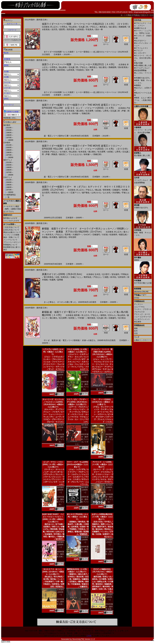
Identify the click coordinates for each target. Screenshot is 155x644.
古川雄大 (51, 111)
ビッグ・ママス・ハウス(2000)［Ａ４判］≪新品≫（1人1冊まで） (53, 464)
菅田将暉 (107, 190)
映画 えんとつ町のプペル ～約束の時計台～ (143, 100)
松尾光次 (65, 277)
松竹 (136, 331)
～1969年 (10, 140)
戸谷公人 (94, 27)
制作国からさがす (10, 218)
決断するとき (140, 28)
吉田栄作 (122, 277)
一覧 (8, 197)
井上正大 (54, 27)
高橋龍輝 (122, 27)
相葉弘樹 (123, 235)
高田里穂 (70, 29)
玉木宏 (97, 274)
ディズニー (138, 304)
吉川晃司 (46, 193)
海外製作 (7, 125)
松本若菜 (70, 111)
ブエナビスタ (139, 312)
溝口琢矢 (80, 111)
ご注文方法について (11, 227)
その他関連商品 (10, 195)
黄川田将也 (49, 277)
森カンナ (65, 193)
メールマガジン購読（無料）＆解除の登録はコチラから (12, 209)
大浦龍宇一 (77, 235)
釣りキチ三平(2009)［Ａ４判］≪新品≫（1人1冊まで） (78, 517)
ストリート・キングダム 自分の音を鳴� (143, 129)
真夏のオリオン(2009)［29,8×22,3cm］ (63, 274)
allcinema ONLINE (141, 292)
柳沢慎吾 (91, 318)
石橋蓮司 (116, 190)
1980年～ (10, 135)
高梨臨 (45, 237)
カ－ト (123, 15)
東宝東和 (138, 322)
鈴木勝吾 (53, 237)
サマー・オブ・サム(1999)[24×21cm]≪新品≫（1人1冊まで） (77, 464)
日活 (136, 333)
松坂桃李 (113, 235)
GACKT (87, 235)
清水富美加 (123, 67)
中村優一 (82, 318)
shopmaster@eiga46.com (144, 12)
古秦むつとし (76, 277)
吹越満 (52, 280)
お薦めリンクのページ (143, 340)
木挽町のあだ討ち (142, 78)
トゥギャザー (140, 53)
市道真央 (89, 29)
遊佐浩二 (51, 113)
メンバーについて (10, 240)
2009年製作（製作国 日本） (60, 554)
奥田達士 (103, 27)
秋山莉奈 (73, 27)
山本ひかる (96, 193)
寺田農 (125, 190)
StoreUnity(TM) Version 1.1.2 (84, 639)
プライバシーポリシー (12, 242)
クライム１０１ (141, 48)
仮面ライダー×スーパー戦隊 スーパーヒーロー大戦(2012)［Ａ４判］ (79, 64)
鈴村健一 (76, 113)
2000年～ (10, 130)
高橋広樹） (87, 113)
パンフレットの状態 (11, 235)
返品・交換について (11, 237)
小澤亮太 (63, 27)
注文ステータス (147, 15)
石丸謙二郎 (83, 27)
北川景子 (106, 274)
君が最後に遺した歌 (143, 65)
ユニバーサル (139, 307)
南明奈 (103, 315)
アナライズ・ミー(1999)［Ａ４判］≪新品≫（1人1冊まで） (102, 464)
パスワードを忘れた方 (12, 40)
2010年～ (10, 128)
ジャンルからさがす (11, 221)
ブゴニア (138, 51)
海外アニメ (8, 160)
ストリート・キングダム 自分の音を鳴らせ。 (143, 58)
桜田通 (77, 315)
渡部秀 (62, 29)
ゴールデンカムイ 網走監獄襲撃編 (143, 179)
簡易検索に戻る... (10, 118)
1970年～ (10, 138)
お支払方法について (11, 230)
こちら (89, 636)
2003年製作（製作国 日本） (85, 602)
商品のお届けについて (12, 232)
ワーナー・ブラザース (143, 309)
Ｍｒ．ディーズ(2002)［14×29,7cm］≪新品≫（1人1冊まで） (102, 402)
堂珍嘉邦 (115, 274)
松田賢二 (72, 318)
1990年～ (10, 133)
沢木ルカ (112, 315)
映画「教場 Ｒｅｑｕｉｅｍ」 (143, 231)
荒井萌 (68, 235)
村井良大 (55, 193)
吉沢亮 (54, 29)
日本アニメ (8, 177)
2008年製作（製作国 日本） (109, 552)
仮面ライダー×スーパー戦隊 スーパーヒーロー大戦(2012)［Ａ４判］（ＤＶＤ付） (86, 24)
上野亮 (106, 111)
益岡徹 (60, 280)
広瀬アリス (75, 193)
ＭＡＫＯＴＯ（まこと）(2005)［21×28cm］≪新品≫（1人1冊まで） (53, 572)
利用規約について (10, 245)
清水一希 (99, 29)
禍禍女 (138, 85)
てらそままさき (64, 113)
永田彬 (98, 111)
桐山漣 (98, 190)
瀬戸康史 (86, 193)
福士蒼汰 (113, 27)
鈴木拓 (113, 277)
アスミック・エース (142, 314)
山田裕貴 (80, 29)
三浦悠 (106, 277)
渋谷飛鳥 (116, 193)
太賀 (57, 277)
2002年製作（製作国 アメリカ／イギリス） (82, 439)
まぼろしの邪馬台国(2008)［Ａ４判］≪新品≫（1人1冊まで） (102, 517)
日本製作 (7, 143)
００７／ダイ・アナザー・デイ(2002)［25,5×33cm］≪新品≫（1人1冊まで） (77, 402)
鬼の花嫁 (138, 63)
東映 (136, 328)
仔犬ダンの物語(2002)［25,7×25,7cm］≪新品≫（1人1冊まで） (102, 572)
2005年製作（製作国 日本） (60, 602)
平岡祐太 (125, 274)
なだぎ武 (107, 193)
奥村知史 (88, 277)
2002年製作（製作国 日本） (109, 607)
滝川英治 (122, 318)
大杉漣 (105, 235)
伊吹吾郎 (72, 237)
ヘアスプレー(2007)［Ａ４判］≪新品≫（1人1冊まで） (53, 352)
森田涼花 (63, 237)
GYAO (137, 298)
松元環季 (89, 111)
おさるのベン (140, 41)
